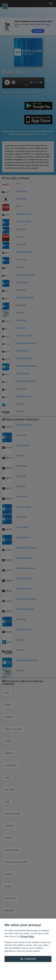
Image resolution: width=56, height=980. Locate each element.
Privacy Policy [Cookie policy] (27, 936)
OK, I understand (28, 959)
